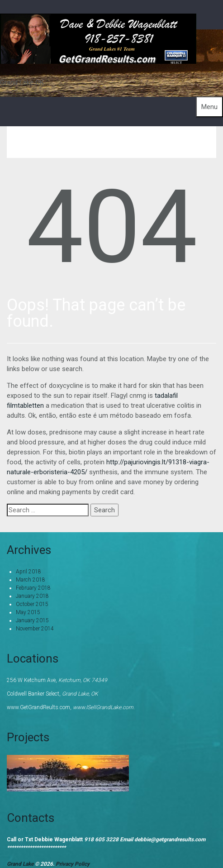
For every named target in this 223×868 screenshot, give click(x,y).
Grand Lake (21, 864)
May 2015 (28, 612)
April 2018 (28, 572)
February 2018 (33, 588)
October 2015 (32, 604)
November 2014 (35, 629)
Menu (209, 107)
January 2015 (32, 620)
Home (131, 142)
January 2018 (32, 596)
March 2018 (31, 580)
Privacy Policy (73, 864)
